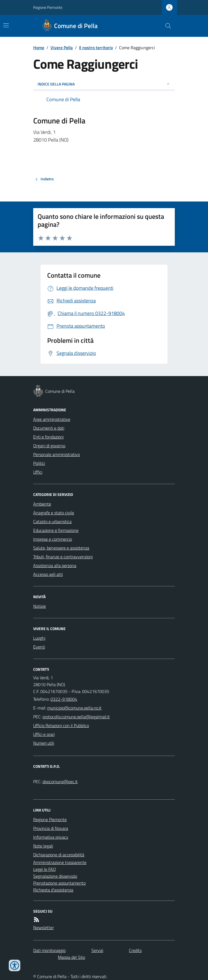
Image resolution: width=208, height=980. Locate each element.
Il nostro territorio (96, 48)
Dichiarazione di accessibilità (59, 855)
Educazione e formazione (56, 530)
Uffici (38, 472)
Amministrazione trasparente (60, 862)
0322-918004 (64, 699)
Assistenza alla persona (55, 565)
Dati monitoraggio (49, 950)
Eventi (39, 647)
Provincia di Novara (51, 828)
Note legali (43, 846)
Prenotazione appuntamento (59, 883)
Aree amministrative (52, 419)
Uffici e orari (44, 734)
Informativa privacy (51, 837)
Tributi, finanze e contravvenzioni (63, 557)
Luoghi (39, 638)
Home (39, 48)
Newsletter (43, 927)
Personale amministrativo (57, 454)
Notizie (40, 606)
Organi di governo (49, 446)
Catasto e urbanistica (52, 521)
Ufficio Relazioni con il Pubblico (61, 725)
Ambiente (42, 504)
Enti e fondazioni (48, 437)
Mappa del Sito (71, 957)
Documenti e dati (49, 428)
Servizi (97, 950)
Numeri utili (44, 743)
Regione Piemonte (48, 7)
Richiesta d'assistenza (53, 890)
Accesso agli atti (48, 574)
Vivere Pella (62, 48)
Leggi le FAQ (45, 869)
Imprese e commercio (53, 539)
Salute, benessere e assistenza (61, 548)
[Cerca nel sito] (166, 26)
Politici (39, 463)
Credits (135, 950)
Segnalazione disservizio (55, 876)
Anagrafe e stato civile (54, 513)
